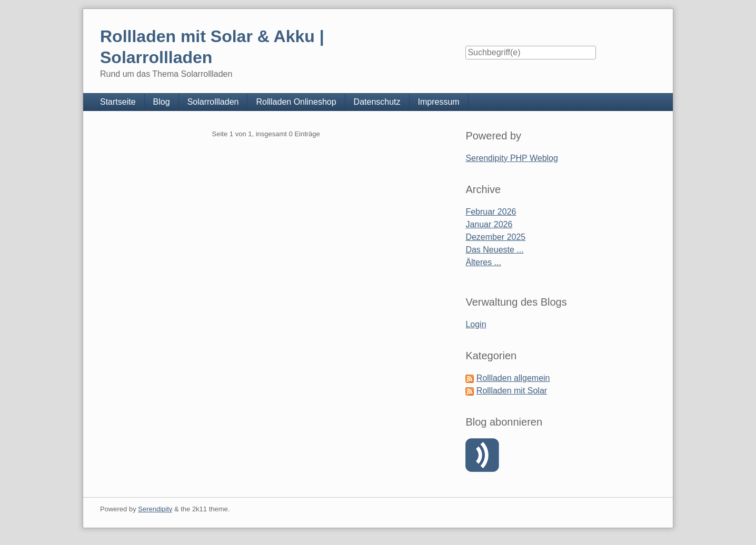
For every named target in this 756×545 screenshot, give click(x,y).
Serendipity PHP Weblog (512, 158)
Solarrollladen (213, 102)
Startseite (118, 102)
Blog (162, 102)
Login (476, 324)
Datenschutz (377, 102)
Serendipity (155, 509)
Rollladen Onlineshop (296, 102)
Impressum (439, 102)
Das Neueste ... (494, 250)
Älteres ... (483, 262)
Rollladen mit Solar (512, 391)
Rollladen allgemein (513, 378)
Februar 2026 (491, 212)
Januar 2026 (489, 224)
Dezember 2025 (495, 237)
